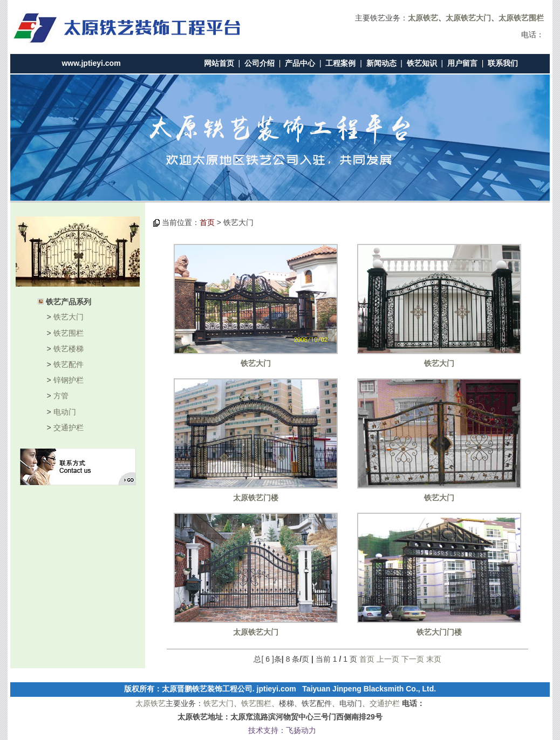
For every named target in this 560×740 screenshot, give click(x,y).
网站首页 (219, 63)
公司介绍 (259, 63)
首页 (207, 222)
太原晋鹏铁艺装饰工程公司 (207, 689)
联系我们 (503, 63)
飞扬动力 (301, 730)
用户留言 (462, 63)
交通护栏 (69, 427)
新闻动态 (381, 63)
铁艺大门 (69, 317)
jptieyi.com (276, 689)
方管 (61, 396)
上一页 (388, 659)
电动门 (65, 412)
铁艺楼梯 (69, 349)
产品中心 (300, 63)
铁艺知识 (422, 63)
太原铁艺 (151, 703)
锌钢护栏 (69, 380)
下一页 (413, 659)
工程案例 (340, 63)
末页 (434, 659)
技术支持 (263, 730)
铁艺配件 (69, 364)
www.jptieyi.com (91, 63)
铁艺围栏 (69, 333)
